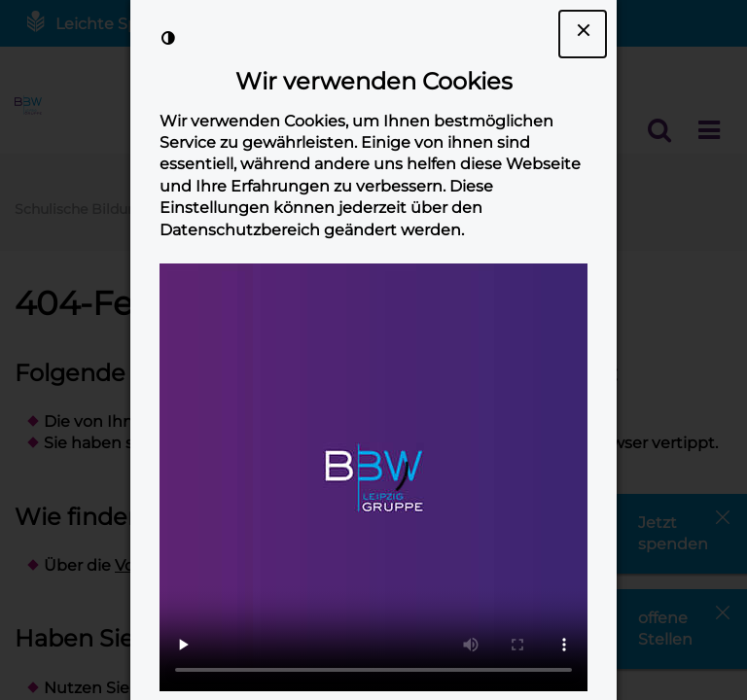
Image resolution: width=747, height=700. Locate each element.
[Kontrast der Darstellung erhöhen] (168, 38)
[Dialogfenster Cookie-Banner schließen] (583, 34)
